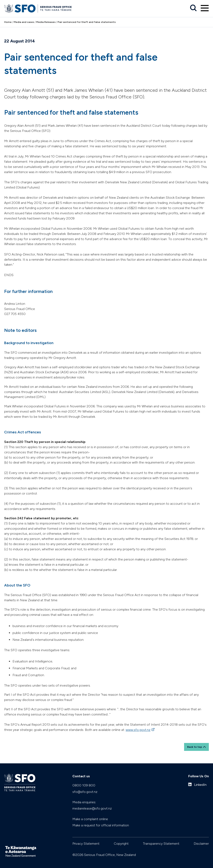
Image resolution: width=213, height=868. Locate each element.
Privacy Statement (86, 844)
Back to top (195, 747)
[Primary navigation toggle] (205, 8)
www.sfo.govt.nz (138, 730)
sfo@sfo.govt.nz (85, 792)
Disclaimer (201, 844)
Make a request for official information (101, 825)
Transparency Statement (161, 844)
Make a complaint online (90, 819)
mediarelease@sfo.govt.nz (92, 808)
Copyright (121, 844)
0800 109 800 (84, 785)
